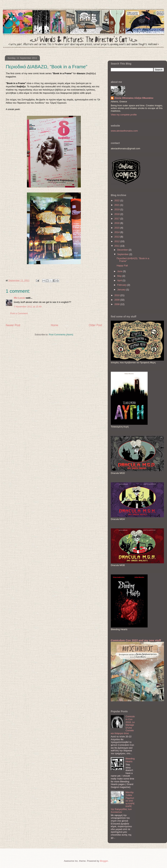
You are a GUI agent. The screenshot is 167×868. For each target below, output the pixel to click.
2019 (117, 209)
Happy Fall (122, 266)
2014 (117, 232)
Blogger (104, 861)
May (120, 276)
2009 (117, 300)
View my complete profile (124, 115)
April (120, 280)
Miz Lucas (19, 298)
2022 (117, 200)
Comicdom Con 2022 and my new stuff (136, 640)
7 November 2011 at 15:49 (28, 307)
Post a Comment (19, 313)
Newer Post (13, 325)
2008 (117, 304)
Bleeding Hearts (130, 760)
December (123, 250)
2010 (117, 295)
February (122, 285)
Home (55, 325)
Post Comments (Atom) (61, 335)
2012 (117, 241)
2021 (117, 205)
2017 (117, 219)
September (123, 254)
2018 (117, 214)
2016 (117, 223)
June (120, 271)
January (122, 290)
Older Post (95, 325)
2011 (117, 246)
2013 (117, 237)
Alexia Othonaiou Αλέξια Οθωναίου (134, 98)
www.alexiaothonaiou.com (124, 131)
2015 (117, 228)
